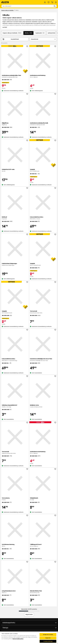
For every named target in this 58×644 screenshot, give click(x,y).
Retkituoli (15, 218)
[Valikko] (56, 2)
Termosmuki (43, 312)
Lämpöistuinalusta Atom (15, 592)
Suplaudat (40, 33)
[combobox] (27, 6)
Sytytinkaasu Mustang (15, 545)
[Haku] (55, 6)
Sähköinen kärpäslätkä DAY (15, 406)
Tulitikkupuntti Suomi (43, 545)
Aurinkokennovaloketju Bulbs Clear (15, 76)
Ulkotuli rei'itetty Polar (43, 592)
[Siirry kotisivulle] (5, 2)
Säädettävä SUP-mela (15, 170)
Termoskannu (15, 499)
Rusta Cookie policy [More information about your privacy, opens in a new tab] (18, 639)
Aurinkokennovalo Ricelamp (43, 76)
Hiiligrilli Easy (15, 124)
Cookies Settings (48, 641)
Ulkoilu (28, 33)
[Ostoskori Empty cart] (52, 2)
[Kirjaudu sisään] (45, 2)
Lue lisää (5, 27)
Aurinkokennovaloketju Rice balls (43, 124)
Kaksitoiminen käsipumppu (15, 264)
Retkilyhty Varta (43, 406)
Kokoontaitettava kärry (43, 218)
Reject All (48, 638)
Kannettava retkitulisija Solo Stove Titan (43, 360)
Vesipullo (43, 170)
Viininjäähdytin (43, 499)
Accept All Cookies (48, 635)
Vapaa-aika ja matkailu (7, 10)
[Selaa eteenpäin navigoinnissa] (56, 33)
